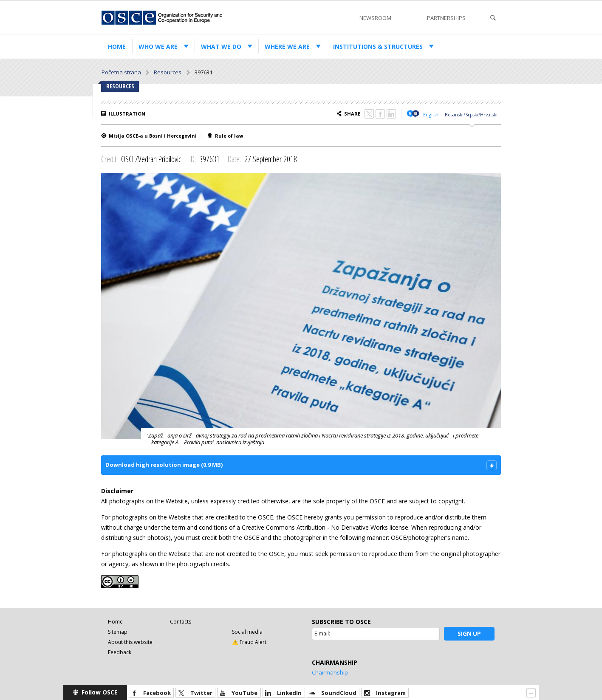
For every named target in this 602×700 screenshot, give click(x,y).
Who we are (158, 47)
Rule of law (229, 136)
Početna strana (121, 72)
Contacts (181, 622)
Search (493, 18)
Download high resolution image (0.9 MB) (164, 465)
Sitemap (118, 632)
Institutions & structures (378, 47)
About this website (130, 642)
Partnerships (446, 18)
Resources (168, 72)
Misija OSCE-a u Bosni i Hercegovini (153, 136)
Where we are (287, 47)
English (431, 114)
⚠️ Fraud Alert (249, 642)
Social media (247, 632)
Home (117, 47)
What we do (221, 47)
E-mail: (322, 634)
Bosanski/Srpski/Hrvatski (471, 114)
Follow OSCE (100, 692)
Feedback (120, 652)
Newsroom (375, 18)
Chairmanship (330, 672)
